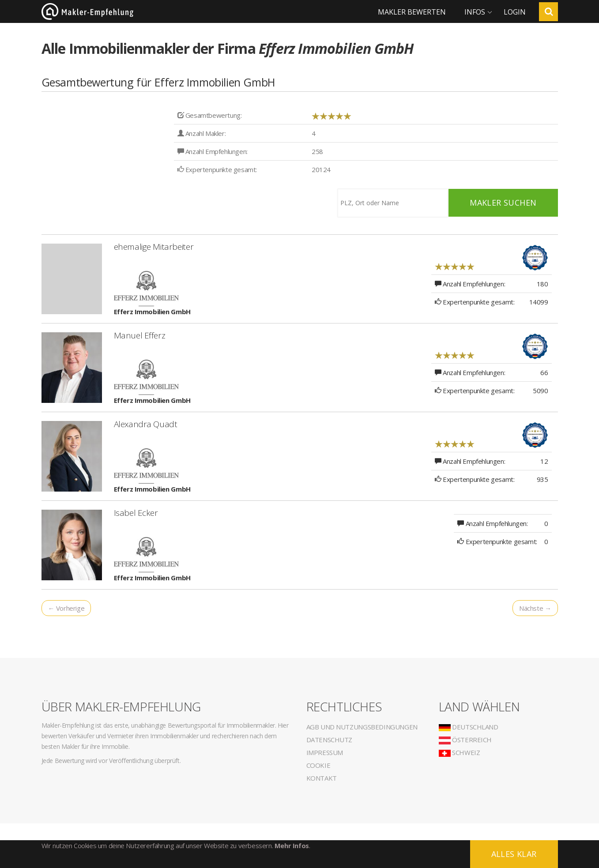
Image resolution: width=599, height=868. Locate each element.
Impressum (325, 752)
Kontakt (322, 778)
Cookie (318, 765)
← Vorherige (66, 608)
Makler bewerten (412, 12)
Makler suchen (503, 203)
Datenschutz (330, 740)
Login (515, 12)
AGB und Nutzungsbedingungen (362, 727)
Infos (475, 12)
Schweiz (460, 752)
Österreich (465, 740)
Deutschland (469, 727)
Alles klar (514, 854)
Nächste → (535, 608)
